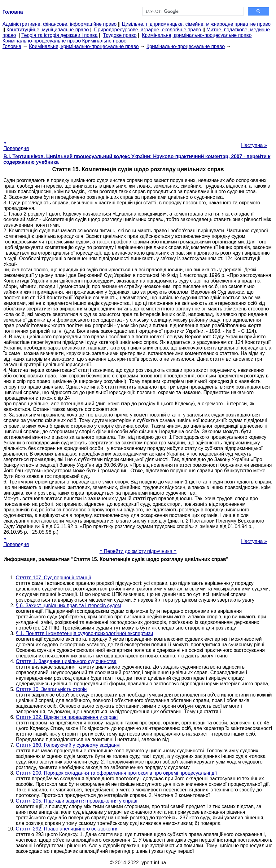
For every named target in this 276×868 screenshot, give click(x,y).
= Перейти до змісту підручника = (138, 551)
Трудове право (120, 35)
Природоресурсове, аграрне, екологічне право (148, 30)
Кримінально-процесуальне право (42, 41)
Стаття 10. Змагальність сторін (51, 689)
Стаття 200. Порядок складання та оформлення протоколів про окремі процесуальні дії (116, 773)
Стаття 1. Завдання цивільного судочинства (66, 661)
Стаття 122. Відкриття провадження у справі (67, 717)
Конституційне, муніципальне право (48, 30)
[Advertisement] (138, 93)
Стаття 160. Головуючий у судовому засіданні (68, 745)
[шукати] (193, 11)
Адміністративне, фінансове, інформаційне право (59, 24)
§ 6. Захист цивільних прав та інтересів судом (68, 605)
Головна (12, 46)
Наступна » (254, 145)
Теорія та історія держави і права (59, 35)
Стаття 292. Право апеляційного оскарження (67, 829)
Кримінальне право (104, 41)
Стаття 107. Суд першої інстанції (53, 578)
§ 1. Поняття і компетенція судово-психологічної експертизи (84, 633)
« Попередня (16, 146)
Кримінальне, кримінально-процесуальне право (197, 35)
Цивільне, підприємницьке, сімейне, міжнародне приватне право (196, 24)
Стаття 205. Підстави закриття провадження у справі (77, 801)
